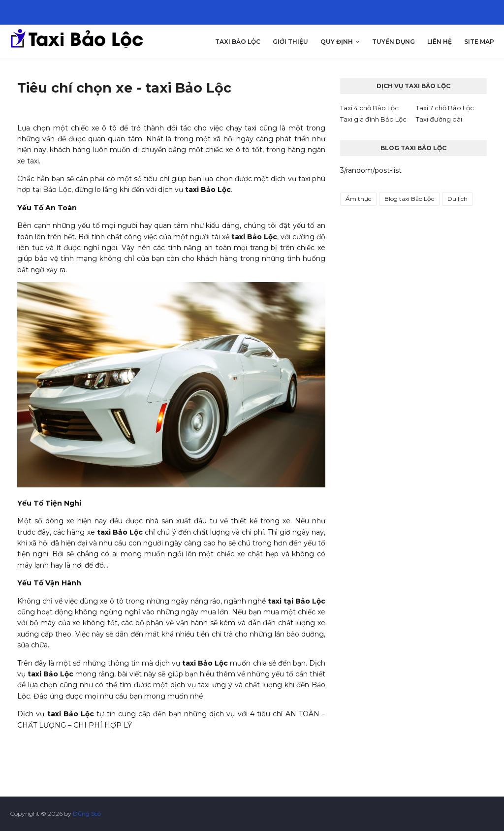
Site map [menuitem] (479, 42)
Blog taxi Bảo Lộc (409, 199)
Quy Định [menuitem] (337, 42)
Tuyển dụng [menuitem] (394, 42)
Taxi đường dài (439, 119)
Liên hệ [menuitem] (440, 42)
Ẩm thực (358, 199)
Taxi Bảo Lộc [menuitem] (238, 42)
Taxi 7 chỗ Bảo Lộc (445, 108)
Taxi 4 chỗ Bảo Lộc (369, 108)
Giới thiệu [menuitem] (290, 42)
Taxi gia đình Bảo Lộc (373, 119)
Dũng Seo (87, 814)
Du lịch (457, 199)
